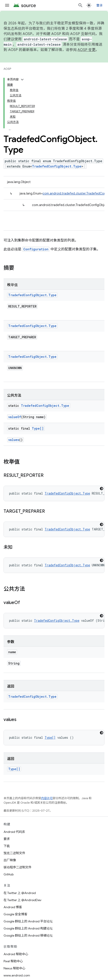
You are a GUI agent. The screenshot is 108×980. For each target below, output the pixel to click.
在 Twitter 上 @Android (20, 893)
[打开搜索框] (80, 5)
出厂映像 (10, 860)
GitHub (9, 874)
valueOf (15, 417)
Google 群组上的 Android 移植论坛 (28, 935)
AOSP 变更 (87, 50)
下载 (7, 846)
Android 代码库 (14, 832)
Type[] (38, 428)
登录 (100, 5)
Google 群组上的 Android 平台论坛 (28, 921)
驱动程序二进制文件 (18, 867)
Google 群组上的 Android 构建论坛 (28, 928)
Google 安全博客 (15, 914)
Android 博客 (13, 907)
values (14, 440)
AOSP (7, 69)
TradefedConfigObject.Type (57, 166)
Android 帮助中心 (16, 954)
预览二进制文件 (14, 853)
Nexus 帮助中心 (14, 968)
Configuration (36, 249)
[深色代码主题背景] (102, 489)
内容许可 (47, 798)
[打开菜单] (7, 5)
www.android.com (17, 975)
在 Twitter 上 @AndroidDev (22, 900)
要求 (7, 839)
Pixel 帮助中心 (13, 961)
